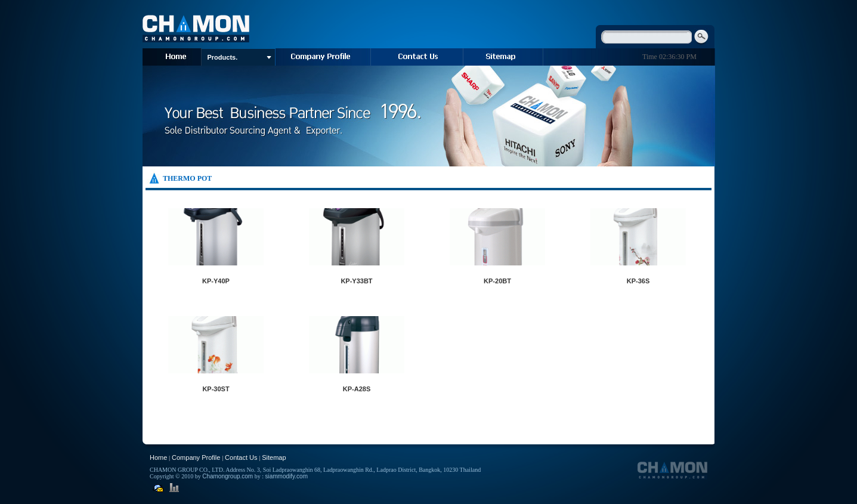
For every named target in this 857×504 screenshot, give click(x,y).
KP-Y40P (216, 281)
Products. (239, 57)
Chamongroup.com (228, 476)
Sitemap (274, 457)
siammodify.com (286, 476)
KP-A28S (357, 389)
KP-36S (638, 281)
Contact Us (241, 457)
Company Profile (196, 457)
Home (158, 457)
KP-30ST (216, 389)
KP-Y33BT (356, 281)
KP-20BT (497, 281)
